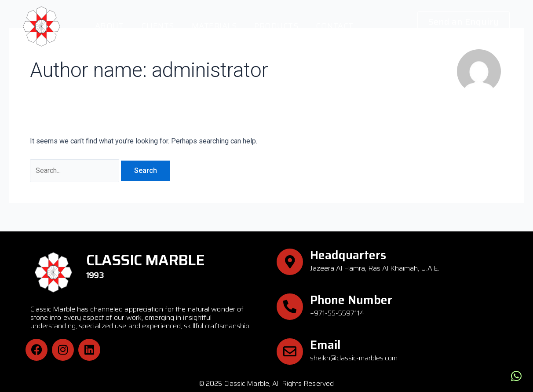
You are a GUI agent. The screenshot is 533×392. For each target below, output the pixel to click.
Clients (158, 26)
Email (325, 345)
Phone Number (351, 300)
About (110, 26)
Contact (335, 26)
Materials (214, 26)
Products (276, 26)
